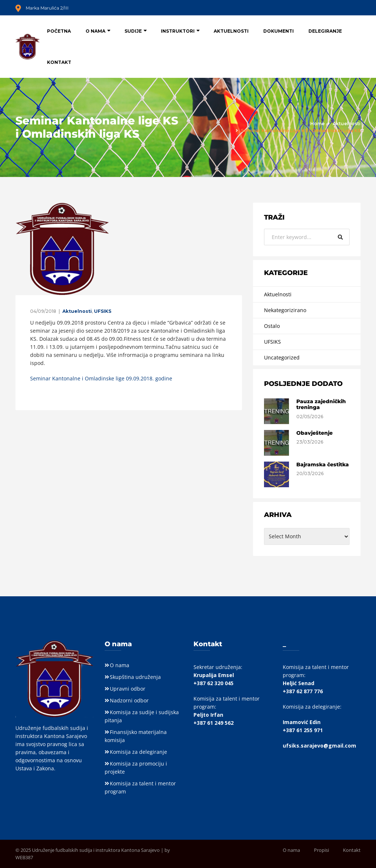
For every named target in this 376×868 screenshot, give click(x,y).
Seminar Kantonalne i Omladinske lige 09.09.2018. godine (101, 378)
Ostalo (272, 326)
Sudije (133, 31)
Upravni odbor (128, 689)
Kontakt (59, 62)
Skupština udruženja (135, 677)
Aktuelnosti (231, 31)
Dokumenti (279, 31)
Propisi (321, 850)
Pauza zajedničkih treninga (321, 404)
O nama (95, 31)
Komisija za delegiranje (138, 752)
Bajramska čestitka (323, 464)
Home (317, 124)
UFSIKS (103, 311)
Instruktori (178, 31)
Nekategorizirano (285, 310)
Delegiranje (325, 31)
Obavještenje (314, 433)
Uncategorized (282, 357)
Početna (59, 31)
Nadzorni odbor (129, 700)
